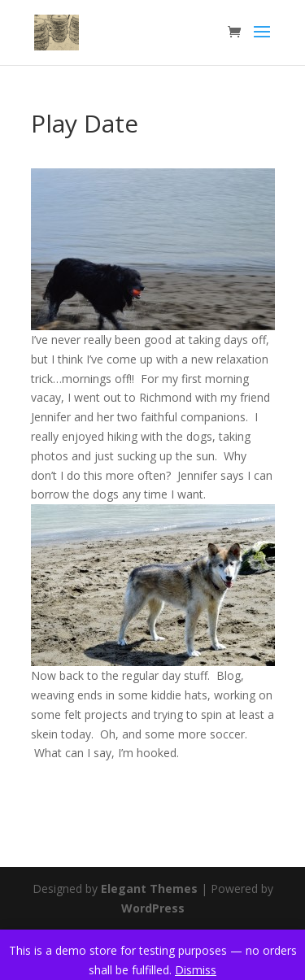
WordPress (153, 908)
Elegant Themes (149, 889)
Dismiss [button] (196, 970)
